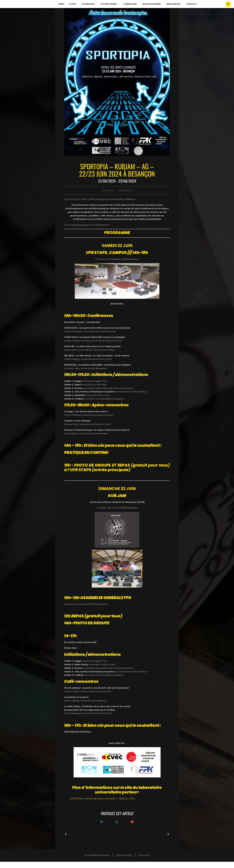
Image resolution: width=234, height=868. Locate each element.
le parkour (89, 7)
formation (131, 7)
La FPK (73, 7)
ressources (174, 7)
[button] (228, 7)
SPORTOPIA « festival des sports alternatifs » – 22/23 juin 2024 (102, 805)
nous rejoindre (152, 7)
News (61, 7)
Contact (192, 7)
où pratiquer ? (110, 7)
